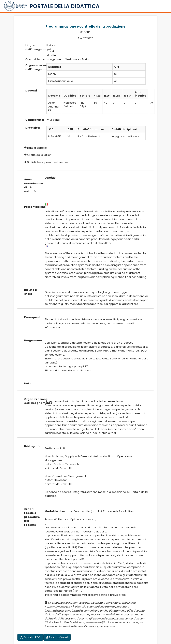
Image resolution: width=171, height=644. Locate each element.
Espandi (53, 120)
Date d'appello (37, 148)
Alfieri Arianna (53, 105)
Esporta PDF (30, 637)
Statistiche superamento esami (48, 162)
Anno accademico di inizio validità (31, 185)
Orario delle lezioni (40, 155)
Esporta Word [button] (57, 637)
